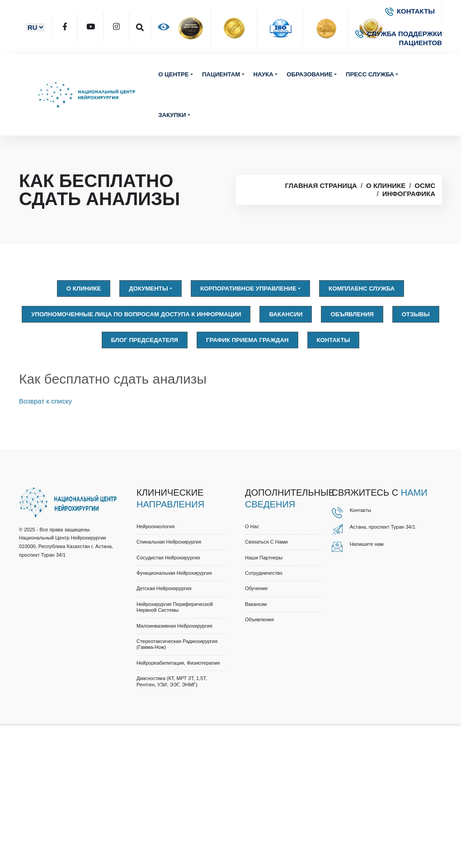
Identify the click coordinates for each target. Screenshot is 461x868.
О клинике (386, 185)
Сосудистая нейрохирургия (168, 558)
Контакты (334, 340)
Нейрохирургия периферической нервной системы (175, 607)
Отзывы (416, 314)
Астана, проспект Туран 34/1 (383, 527)
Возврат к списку (45, 401)
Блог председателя (145, 340)
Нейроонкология (155, 526)
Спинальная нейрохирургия (169, 542)
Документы (148, 289)
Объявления (352, 314)
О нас (252, 526)
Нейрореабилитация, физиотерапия (178, 663)
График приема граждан (247, 340)
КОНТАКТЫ (410, 11)
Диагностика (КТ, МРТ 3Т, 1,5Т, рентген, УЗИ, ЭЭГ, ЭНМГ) (172, 681)
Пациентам (221, 74)
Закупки (172, 115)
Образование (309, 74)
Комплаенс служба (362, 289)
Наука (263, 74)
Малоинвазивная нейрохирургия (174, 626)
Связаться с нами (266, 542)
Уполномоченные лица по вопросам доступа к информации (136, 314)
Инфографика (409, 194)
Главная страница (321, 185)
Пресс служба (370, 74)
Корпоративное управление (248, 289)
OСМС (425, 185)
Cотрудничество (264, 573)
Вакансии (286, 314)
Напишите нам (367, 544)
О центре (174, 74)
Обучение (256, 588)
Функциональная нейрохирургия (174, 573)
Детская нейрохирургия (164, 588)
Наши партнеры (264, 558)
